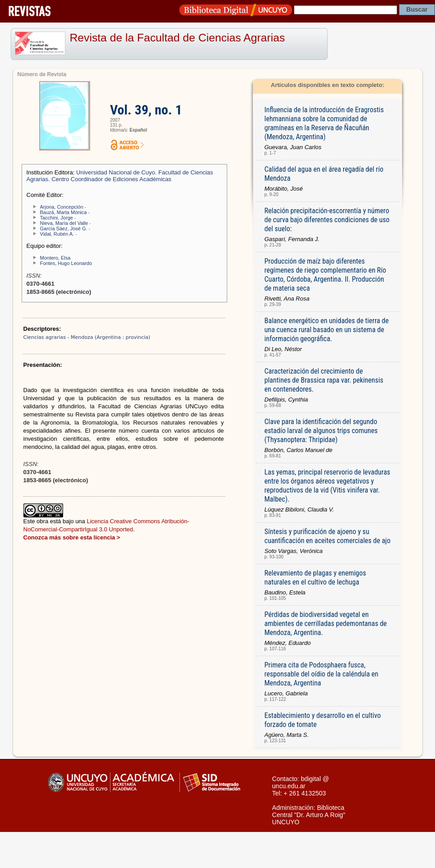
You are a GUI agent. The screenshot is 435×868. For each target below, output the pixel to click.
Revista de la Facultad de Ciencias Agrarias (178, 38)
